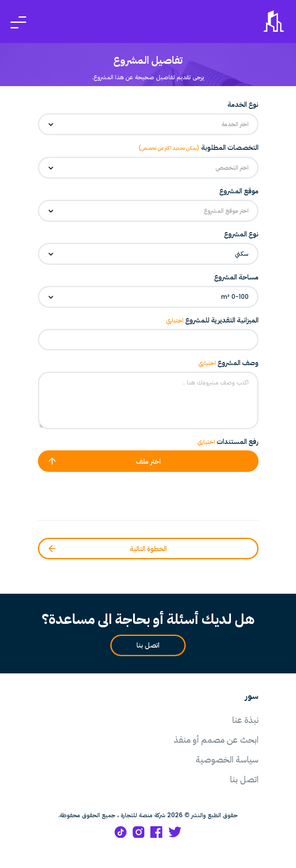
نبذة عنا (245, 720)
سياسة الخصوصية (227, 759)
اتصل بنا (145, 645)
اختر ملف (104, 461)
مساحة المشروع (236, 277)
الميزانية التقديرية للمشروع (212, 320)
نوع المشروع (241, 234)
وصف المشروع (228, 363)
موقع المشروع (239, 191)
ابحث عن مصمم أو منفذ (216, 740)
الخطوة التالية (107, 549)
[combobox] (148, 124)
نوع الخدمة (243, 104)
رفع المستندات (228, 442)
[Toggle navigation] (18, 22)
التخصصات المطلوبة (198, 147)
